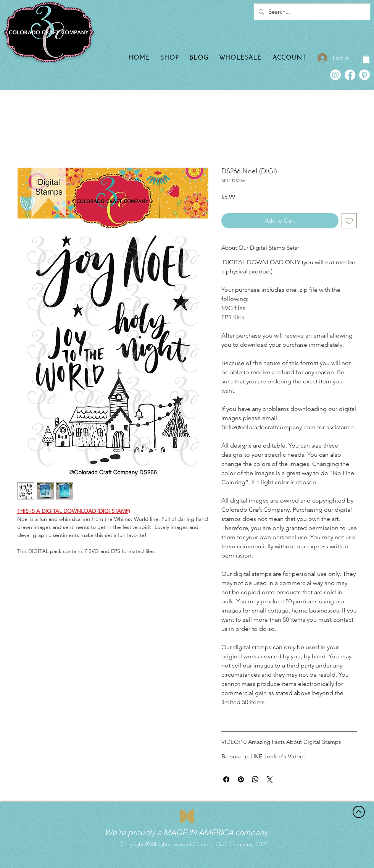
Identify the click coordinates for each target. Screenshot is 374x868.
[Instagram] (335, 75)
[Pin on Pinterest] (241, 779)
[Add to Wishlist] (349, 221)
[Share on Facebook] (226, 779)
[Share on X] (270, 779)
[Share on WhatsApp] (255, 779)
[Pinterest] (364, 75)
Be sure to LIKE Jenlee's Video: (263, 756)
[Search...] (311, 12)
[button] (366, 59)
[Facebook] (350, 75)
